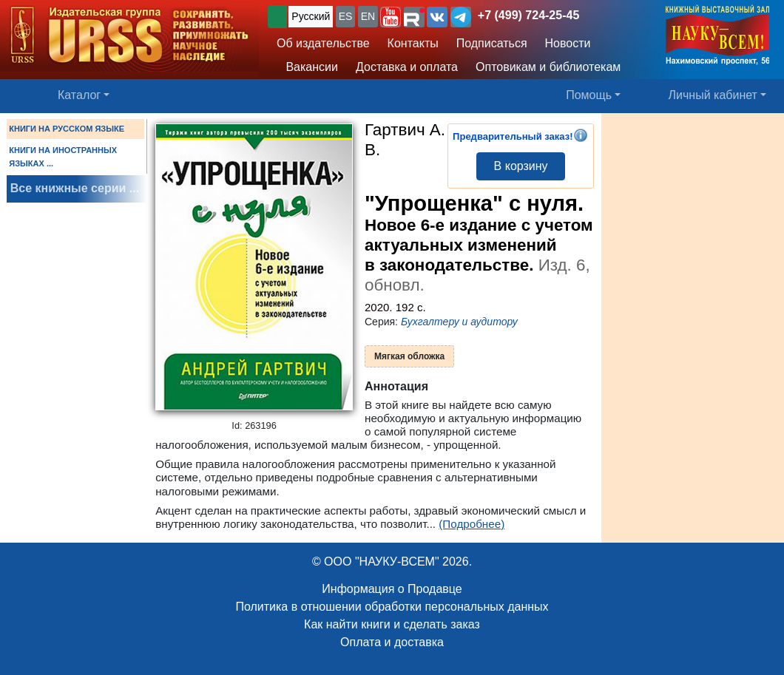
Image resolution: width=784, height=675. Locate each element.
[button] (391, 17)
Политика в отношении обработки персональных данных (392, 607)
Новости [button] (568, 43)
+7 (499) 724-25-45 (528, 15)
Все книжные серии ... (75, 188)
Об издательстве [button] (323, 43)
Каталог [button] (79, 95)
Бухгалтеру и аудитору (459, 322)
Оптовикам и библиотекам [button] (548, 67)
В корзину (521, 166)
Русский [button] (311, 16)
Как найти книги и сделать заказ (392, 624)
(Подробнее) (472, 524)
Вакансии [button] (307, 67)
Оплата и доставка (392, 642)
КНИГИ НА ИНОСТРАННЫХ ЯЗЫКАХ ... (63, 157)
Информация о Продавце (392, 589)
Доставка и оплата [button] (407, 67)
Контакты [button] (413, 43)
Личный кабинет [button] (713, 95)
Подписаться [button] (492, 43)
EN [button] (368, 16)
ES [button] (346, 16)
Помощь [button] (589, 95)
